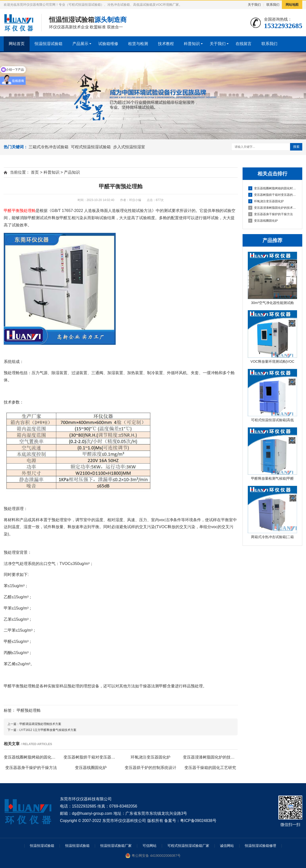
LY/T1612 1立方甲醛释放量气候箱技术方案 (48, 730)
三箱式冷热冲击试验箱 (49, 147)
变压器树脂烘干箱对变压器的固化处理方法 (273, 195)
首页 (35, 172)
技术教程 (166, 44)
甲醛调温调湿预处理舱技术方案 (40, 724)
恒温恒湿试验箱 (49, 44)
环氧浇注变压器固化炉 (266, 201)
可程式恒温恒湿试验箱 (91, 147)
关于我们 (254, 5)
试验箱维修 (108, 44)
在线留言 (244, 44)
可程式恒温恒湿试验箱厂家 (188, 846)
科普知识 (192, 44)
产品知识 (72, 172)
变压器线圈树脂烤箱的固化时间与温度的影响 (273, 188)
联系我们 (273, 5)
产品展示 (80, 44)
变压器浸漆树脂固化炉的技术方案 (273, 208)
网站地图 (292, 5)
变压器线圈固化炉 (263, 221)
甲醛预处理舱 (29, 710)
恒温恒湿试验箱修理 (260, 846)
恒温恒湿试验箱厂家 (116, 846)
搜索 (296, 147)
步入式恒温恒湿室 (129, 147)
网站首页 (17, 44)
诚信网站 (227, 846)
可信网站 (150, 846)
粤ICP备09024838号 (198, 821)
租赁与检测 (138, 44)
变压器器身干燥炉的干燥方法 (271, 214)
